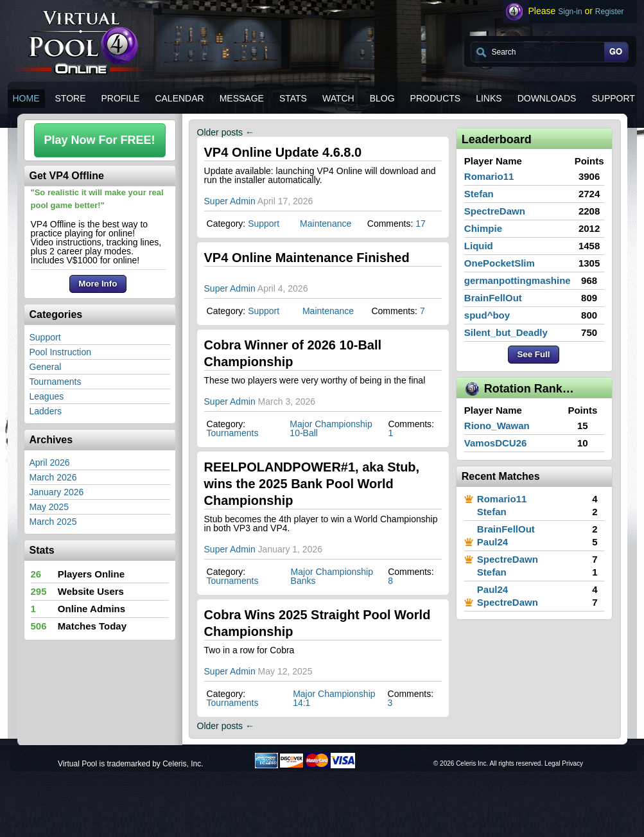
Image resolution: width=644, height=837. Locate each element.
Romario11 (489, 176)
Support (45, 337)
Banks (303, 581)
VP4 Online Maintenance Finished (307, 258)
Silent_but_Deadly (506, 332)
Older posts (226, 132)
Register (610, 12)
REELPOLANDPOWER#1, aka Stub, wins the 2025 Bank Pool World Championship (312, 484)
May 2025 (49, 507)
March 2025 (53, 522)
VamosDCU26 (496, 443)
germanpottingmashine (518, 280)
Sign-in (570, 12)
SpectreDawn (495, 211)
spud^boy (487, 315)
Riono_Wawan (497, 426)
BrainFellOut (493, 298)
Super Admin (230, 201)
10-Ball (304, 433)
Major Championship (331, 424)
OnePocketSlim (500, 263)
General (46, 367)
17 (421, 224)
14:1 (301, 703)
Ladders (46, 411)
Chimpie (483, 228)
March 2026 (53, 477)
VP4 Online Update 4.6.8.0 (283, 152)
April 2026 (50, 463)
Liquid (479, 246)
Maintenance (326, 224)
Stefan (479, 194)
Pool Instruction (61, 352)
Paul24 (492, 542)
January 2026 (57, 492)
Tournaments (56, 382)
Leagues (47, 396)
